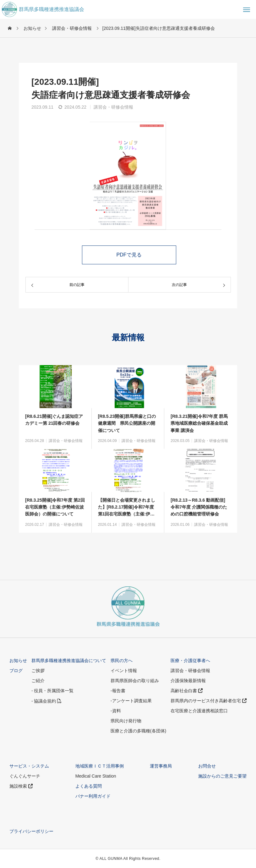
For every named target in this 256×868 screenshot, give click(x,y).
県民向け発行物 (126, 721)
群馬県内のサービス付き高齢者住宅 (209, 701)
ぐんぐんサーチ (25, 776)
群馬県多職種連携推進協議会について (69, 660)
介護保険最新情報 (188, 681)
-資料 (116, 711)
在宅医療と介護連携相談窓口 (199, 711)
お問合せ (207, 766)
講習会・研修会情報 (113, 107)
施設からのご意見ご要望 (222, 776)
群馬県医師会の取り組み (135, 681)
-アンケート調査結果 (131, 701)
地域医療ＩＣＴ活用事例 (100, 766)
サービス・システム (29, 766)
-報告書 (118, 691)
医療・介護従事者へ (190, 660)
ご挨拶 (38, 671)
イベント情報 (124, 671)
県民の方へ (122, 660)
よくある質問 (89, 786)
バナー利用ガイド (93, 796)
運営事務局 (161, 766)
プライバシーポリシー (31, 831)
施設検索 (21, 786)
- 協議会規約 (46, 701)
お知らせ (18, 660)
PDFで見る (129, 255)
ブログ (16, 671)
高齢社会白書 (187, 691)
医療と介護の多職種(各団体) (138, 731)
